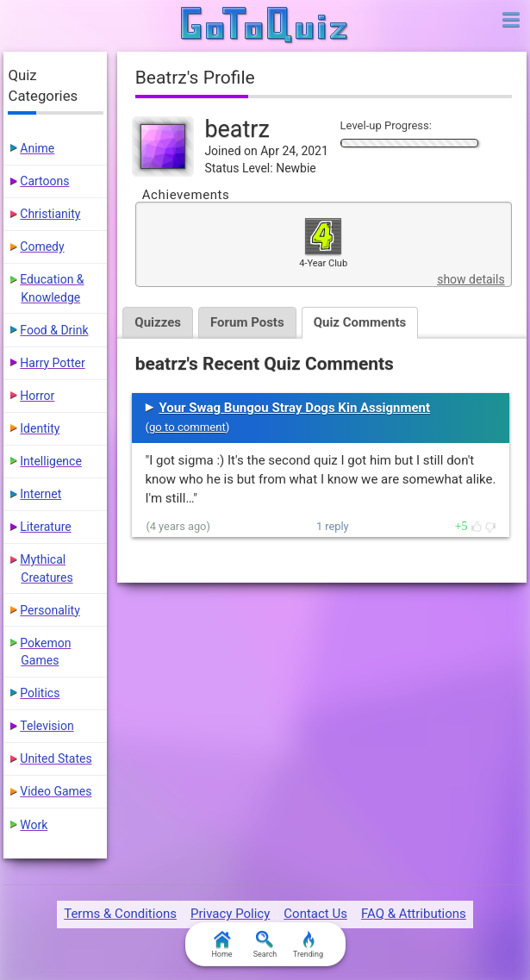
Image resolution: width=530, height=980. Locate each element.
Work (34, 825)
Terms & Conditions (120, 914)
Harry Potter (52, 363)
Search (265, 945)
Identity (40, 428)
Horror (37, 396)
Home (221, 945)
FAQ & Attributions (414, 914)
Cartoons (44, 181)
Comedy (42, 247)
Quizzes (158, 322)
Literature (45, 527)
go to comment (187, 427)
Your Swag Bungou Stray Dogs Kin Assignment (294, 408)
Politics (40, 693)
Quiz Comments (360, 322)
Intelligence (51, 461)
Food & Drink (54, 330)
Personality (50, 610)
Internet (41, 494)
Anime (37, 148)
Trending (308, 945)
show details (471, 279)
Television (47, 726)
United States (56, 758)
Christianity (50, 214)
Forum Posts (247, 322)
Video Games (56, 791)
